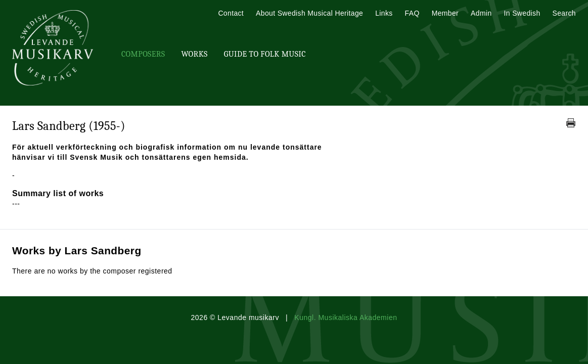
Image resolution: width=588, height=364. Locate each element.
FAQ (412, 13)
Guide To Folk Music (265, 54)
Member (445, 13)
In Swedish (522, 13)
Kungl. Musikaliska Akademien (346, 317)
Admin (481, 13)
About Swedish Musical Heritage (309, 13)
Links (384, 13)
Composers (143, 54)
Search (564, 13)
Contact (231, 13)
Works (194, 54)
